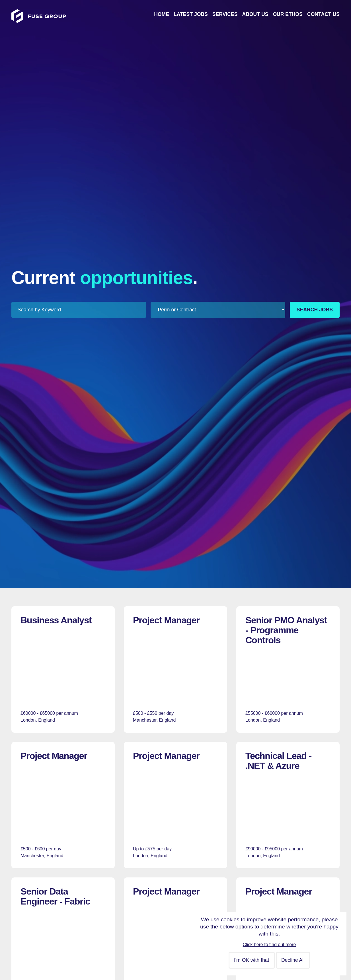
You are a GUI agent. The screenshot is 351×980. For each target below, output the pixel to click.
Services (225, 14)
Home (162, 14)
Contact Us (323, 14)
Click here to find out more (269, 945)
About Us (255, 14)
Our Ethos (288, 14)
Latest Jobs (191, 14)
